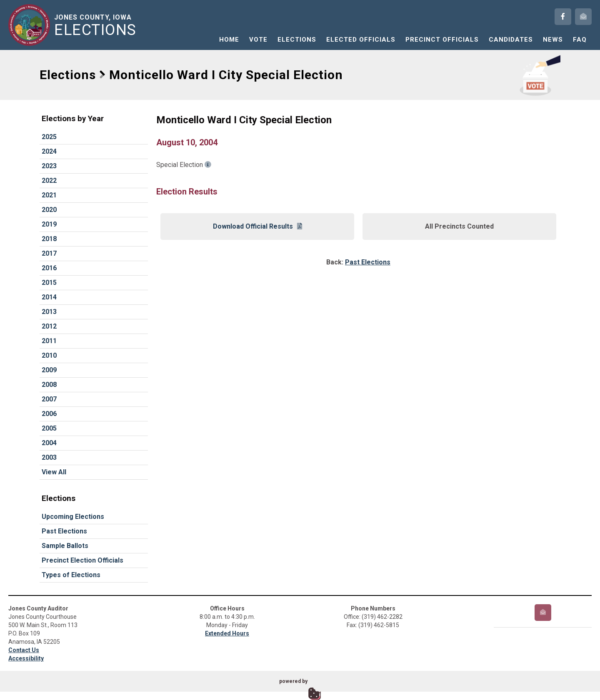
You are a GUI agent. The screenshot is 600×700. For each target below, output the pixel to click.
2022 (49, 181)
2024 (49, 151)
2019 (49, 224)
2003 (49, 457)
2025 (49, 137)
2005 (49, 428)
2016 (49, 268)
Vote (258, 40)
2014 (49, 297)
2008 (49, 385)
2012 (49, 326)
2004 (49, 443)
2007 (49, 399)
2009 (49, 370)
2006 (49, 414)
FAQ (580, 40)
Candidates (511, 40)
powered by (293, 681)
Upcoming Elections (73, 517)
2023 (49, 166)
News (553, 40)
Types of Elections (71, 575)
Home (229, 40)
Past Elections (64, 531)
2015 (49, 283)
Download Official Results (257, 226)
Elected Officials (361, 40)
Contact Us (24, 650)
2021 (49, 195)
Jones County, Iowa (97, 25)
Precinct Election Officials (82, 560)
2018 (49, 239)
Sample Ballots (65, 546)
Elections (297, 40)
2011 (49, 341)
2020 (49, 210)
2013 (49, 312)
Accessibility (26, 658)
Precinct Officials (442, 40)
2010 (49, 355)
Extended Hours (227, 633)
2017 (49, 253)
